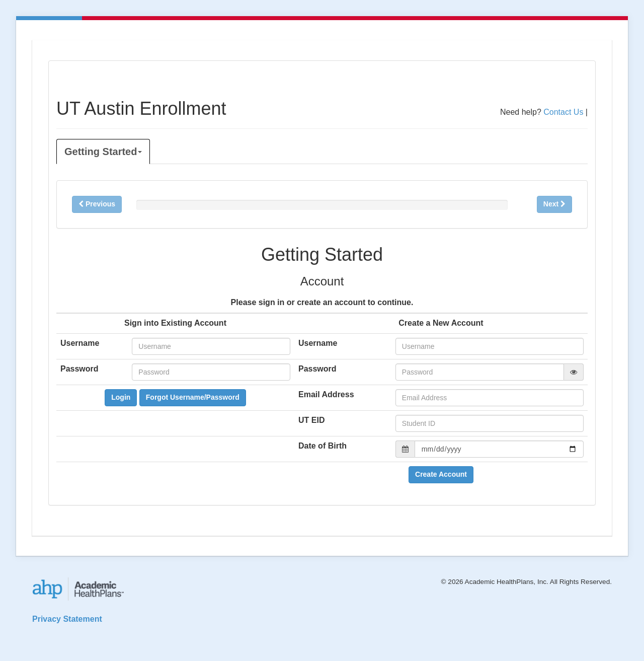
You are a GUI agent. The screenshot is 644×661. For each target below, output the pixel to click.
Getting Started (103, 152)
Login (121, 397)
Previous (97, 204)
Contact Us (563, 112)
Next (554, 204)
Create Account (441, 474)
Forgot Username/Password (193, 397)
